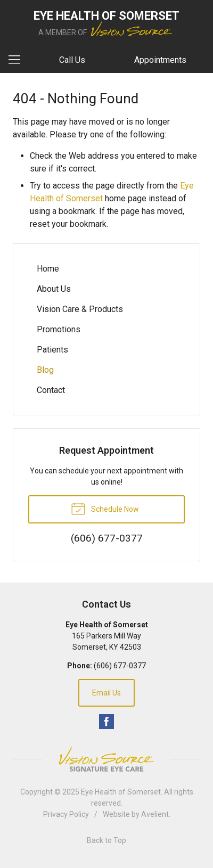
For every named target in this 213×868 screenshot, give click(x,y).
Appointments (160, 60)
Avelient (155, 814)
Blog (45, 370)
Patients (52, 350)
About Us (54, 289)
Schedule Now (105, 508)
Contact (51, 390)
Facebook (106, 722)
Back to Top (106, 840)
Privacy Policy (66, 814)
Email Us (106, 693)
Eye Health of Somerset (121, 792)
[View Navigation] (18, 60)
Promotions (59, 329)
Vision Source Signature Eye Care (106, 759)
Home (48, 269)
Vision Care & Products (80, 309)
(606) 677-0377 (120, 666)
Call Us (72, 60)
